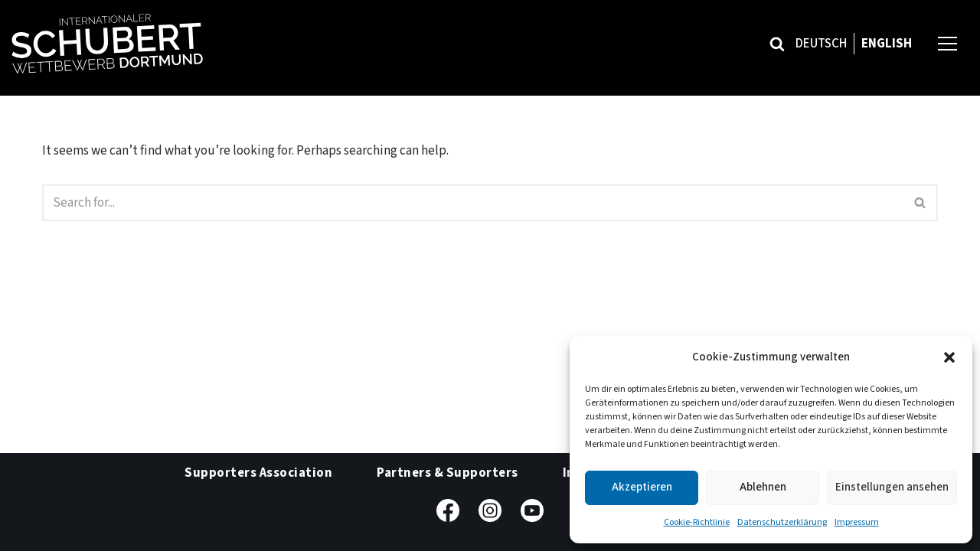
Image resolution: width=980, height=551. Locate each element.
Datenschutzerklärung (782, 522)
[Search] (777, 44)
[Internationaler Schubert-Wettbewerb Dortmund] (107, 44)
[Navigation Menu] (947, 43)
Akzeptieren (642, 487)
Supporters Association (258, 473)
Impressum (857, 522)
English (887, 44)
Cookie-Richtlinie (697, 522)
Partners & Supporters (448, 473)
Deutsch (821, 44)
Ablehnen (763, 487)
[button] (949, 357)
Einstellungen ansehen (892, 487)
